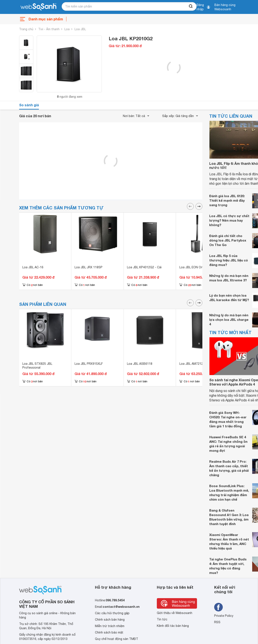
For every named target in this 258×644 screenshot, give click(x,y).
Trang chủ (26, 29)
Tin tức (162, 619)
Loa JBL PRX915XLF (89, 364)
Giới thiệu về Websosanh (175, 613)
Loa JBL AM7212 (191, 364)
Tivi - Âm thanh (49, 29)
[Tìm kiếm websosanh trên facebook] (218, 607)
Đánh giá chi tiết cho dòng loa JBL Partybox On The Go (228, 240)
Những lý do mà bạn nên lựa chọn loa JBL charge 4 (229, 320)
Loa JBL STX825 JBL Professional (37, 366)
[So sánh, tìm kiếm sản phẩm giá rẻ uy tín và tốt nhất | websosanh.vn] (38, 7)
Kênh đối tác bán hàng (173, 626)
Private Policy (224, 616)
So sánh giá (29, 105)
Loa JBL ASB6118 (140, 364)
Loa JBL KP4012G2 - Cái (144, 267)
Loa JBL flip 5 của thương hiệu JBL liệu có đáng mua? (229, 260)
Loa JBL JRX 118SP (89, 267)
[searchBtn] (191, 6)
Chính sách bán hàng (110, 620)
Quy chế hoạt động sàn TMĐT (117, 639)
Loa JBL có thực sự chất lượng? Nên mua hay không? (229, 220)
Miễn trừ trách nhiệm (110, 626)
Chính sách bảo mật (109, 632)
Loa (67, 29)
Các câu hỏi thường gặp (112, 613)
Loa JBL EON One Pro (195, 267)
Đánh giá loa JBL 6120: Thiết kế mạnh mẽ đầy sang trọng (227, 200)
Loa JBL (80, 29)
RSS (217, 622)
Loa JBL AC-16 (33, 267)
